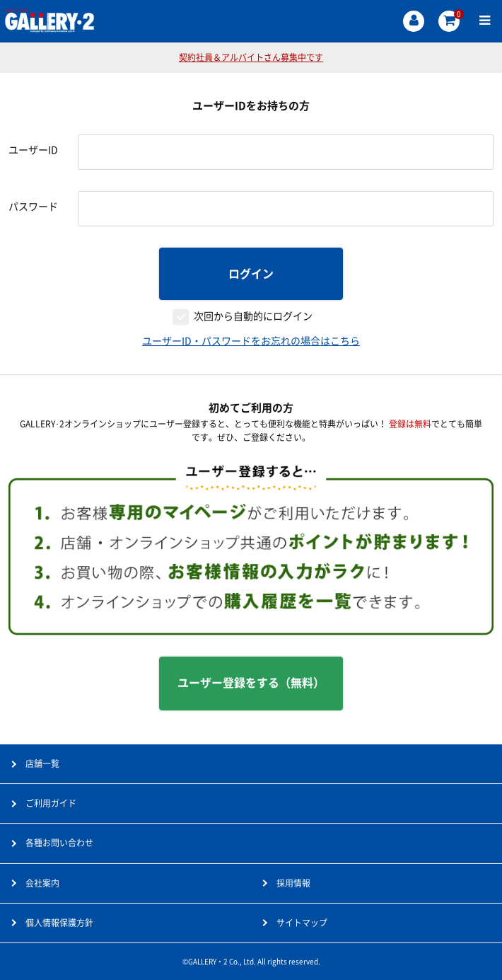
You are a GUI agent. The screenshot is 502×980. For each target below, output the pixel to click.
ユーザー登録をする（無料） (251, 683)
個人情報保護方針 (59, 923)
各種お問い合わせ (59, 843)
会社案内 (42, 883)
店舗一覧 (42, 763)
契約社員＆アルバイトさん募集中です (251, 57)
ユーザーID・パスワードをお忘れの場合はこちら (251, 341)
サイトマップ (302, 923)
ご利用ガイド (51, 803)
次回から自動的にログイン (253, 316)
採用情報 (293, 883)
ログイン (251, 274)
